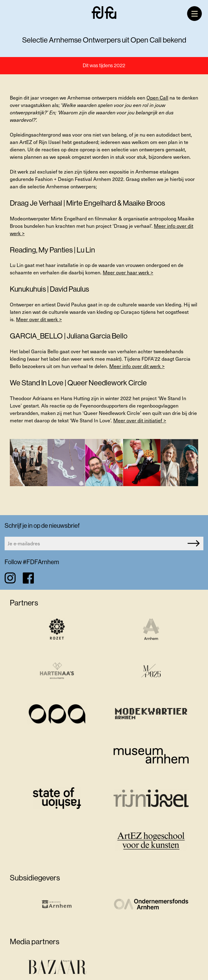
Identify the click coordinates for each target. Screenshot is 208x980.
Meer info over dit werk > (137, 366)
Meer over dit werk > (39, 319)
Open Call (157, 98)
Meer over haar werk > (128, 272)
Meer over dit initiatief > (140, 420)
